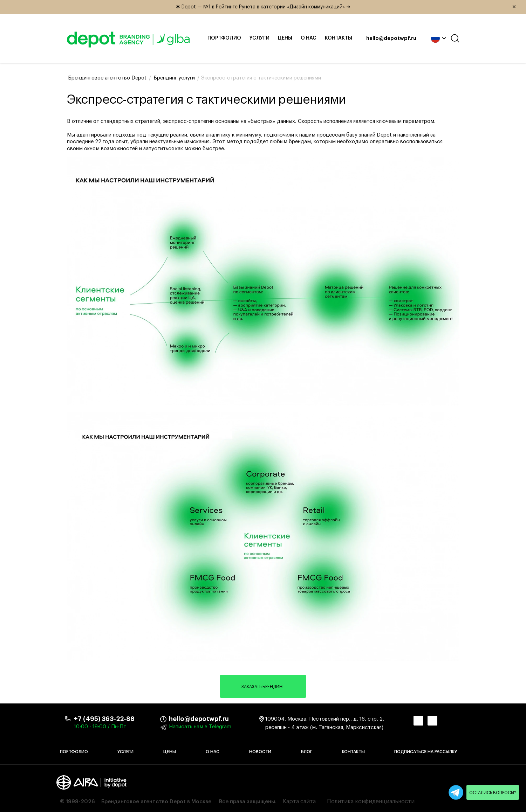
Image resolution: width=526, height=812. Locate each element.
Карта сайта (299, 801)
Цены (285, 38)
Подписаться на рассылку (426, 752)
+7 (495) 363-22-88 (104, 719)
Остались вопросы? (493, 793)
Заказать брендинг (263, 687)
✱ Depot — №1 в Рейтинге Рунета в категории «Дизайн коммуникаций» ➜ (349, 7)
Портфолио (224, 38)
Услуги (259, 38)
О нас (309, 38)
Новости (260, 752)
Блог (307, 752)
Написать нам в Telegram (200, 727)
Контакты (339, 38)
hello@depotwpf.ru (391, 39)
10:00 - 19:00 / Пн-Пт (100, 727)
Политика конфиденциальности (371, 801)
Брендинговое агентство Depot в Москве (156, 802)
